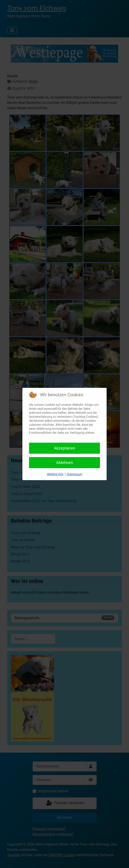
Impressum (74, 474)
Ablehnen (64, 463)
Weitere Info (55, 474)
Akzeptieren (64, 448)
